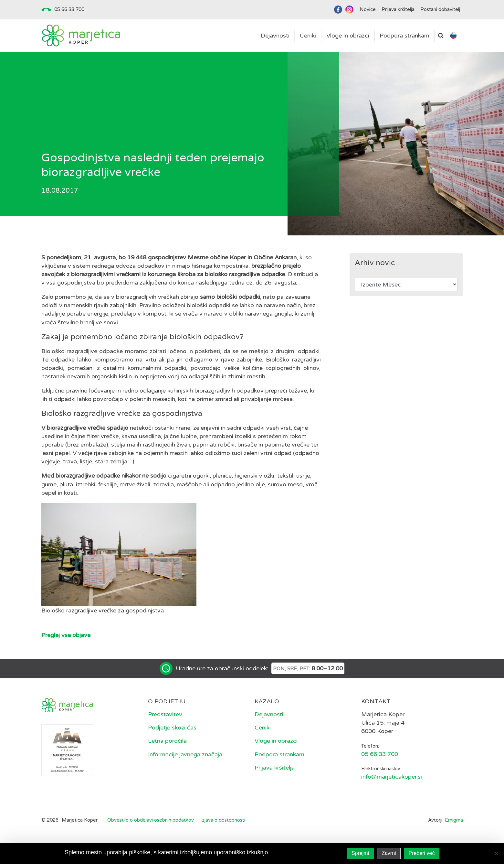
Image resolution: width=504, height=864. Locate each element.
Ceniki (263, 728)
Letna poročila (167, 741)
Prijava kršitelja (275, 768)
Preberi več (422, 853)
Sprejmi (360, 853)
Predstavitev (165, 714)
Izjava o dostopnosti (223, 820)
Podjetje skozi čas (172, 728)
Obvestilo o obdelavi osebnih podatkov (151, 820)
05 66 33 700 (69, 9)
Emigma (454, 820)
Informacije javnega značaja (185, 754)
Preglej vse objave (66, 635)
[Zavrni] (496, 853)
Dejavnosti (269, 714)
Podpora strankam (279, 754)
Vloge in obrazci (276, 741)
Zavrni (389, 853)
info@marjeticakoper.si (392, 777)
